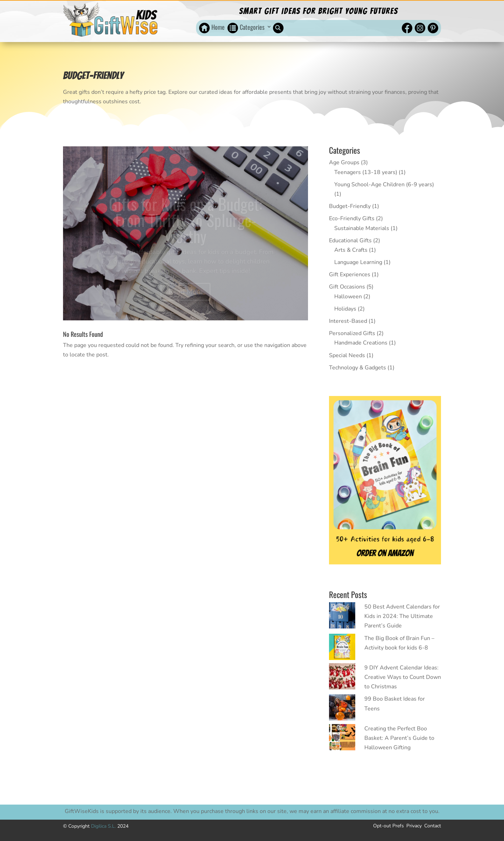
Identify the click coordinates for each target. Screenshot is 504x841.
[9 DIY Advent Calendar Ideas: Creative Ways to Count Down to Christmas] (342, 678)
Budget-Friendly (350, 206)
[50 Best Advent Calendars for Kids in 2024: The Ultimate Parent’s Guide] (342, 617)
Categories (252, 27)
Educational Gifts (350, 241)
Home (218, 27)
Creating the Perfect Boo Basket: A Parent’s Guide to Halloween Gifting (399, 738)
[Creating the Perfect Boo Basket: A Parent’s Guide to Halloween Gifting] (342, 739)
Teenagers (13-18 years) (366, 172)
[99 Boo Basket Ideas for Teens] (342, 709)
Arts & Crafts (351, 250)
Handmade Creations (361, 343)
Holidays (345, 309)
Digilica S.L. (104, 826)
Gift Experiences (350, 274)
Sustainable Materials (362, 228)
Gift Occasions (347, 287)
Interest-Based (348, 321)
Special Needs (347, 355)
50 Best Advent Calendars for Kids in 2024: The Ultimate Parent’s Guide (402, 616)
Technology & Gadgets (358, 368)
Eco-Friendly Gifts (352, 218)
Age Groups (344, 162)
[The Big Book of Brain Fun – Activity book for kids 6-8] (342, 648)
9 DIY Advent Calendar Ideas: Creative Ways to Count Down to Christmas (403, 677)
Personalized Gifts (352, 333)
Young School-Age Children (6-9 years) (384, 185)
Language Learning (358, 262)
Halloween (348, 297)
